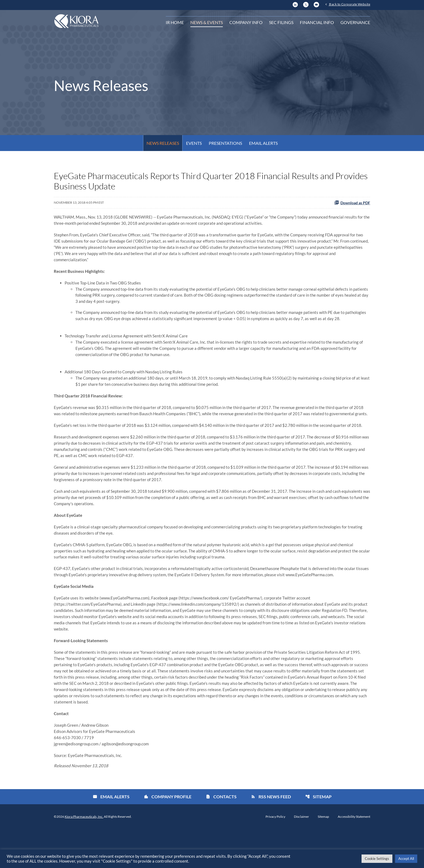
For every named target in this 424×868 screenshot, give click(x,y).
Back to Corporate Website (349, 5)
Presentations (225, 143)
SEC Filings (281, 23)
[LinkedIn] (295, 4)
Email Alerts (263, 143)
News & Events (207, 23)
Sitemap (318, 835)
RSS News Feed (271, 835)
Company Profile (168, 835)
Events (194, 143)
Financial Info (317, 23)
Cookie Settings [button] (377, 859)
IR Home (175, 23)
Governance (355, 23)
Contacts (221, 835)
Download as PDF (352, 203)
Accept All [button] (406, 859)
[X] (306, 4)
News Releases (163, 143)
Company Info (246, 23)
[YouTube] (316, 4)
